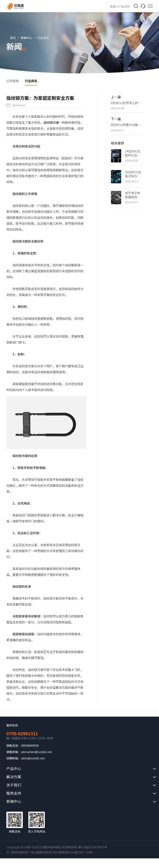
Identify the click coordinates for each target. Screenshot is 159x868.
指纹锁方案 (51, 122)
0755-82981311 (22, 734)
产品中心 (14, 768)
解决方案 (14, 777)
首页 (13, 38)
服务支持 (14, 793)
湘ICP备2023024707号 (92, 847)
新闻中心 (26, 38)
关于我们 (14, 785)
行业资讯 (43, 38)
